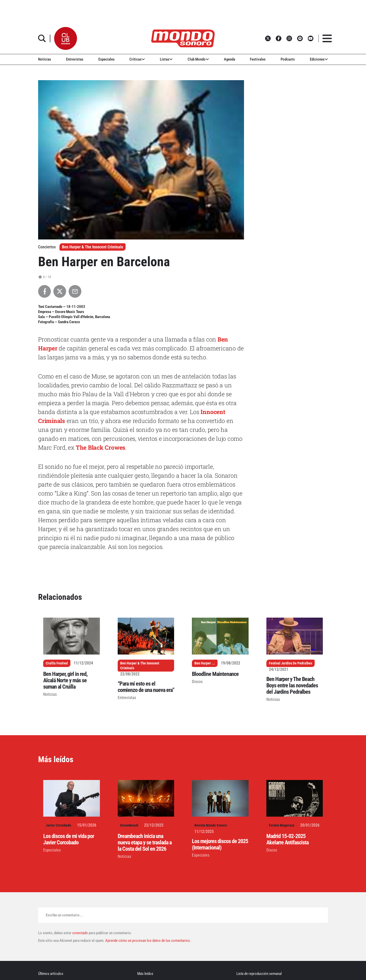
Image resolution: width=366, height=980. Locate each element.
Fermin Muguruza (282, 825)
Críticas (137, 59)
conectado (80, 933)
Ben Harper (203, 663)
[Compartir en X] (60, 291)
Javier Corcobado (58, 825)
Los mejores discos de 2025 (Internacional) (220, 844)
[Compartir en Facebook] (44, 291)
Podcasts (288, 59)
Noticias (45, 59)
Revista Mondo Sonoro (211, 825)
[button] (66, 38)
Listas (166, 59)
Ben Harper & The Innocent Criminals (93, 247)
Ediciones (319, 59)
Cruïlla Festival (57, 663)
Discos (197, 682)
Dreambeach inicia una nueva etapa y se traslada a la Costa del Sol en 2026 (145, 842)
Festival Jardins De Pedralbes (291, 663)
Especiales (106, 59)
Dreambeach (129, 825)
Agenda (230, 59)
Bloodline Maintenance (215, 674)
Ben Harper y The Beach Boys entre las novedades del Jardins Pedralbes (292, 685)
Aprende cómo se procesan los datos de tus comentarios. (148, 941)
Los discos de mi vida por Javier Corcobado (69, 839)
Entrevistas (75, 59)
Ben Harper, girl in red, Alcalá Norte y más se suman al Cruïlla (65, 680)
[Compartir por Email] (75, 291)
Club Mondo (198, 59)
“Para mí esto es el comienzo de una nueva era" (146, 687)
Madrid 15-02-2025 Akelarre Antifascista (287, 839)
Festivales (258, 59)
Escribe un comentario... (64, 915)
